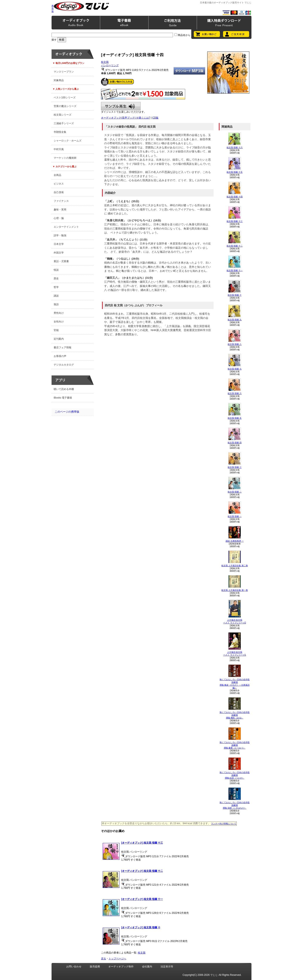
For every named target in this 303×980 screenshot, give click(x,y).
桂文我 (105, 62)
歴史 (56, 279)
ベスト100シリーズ (65, 98)
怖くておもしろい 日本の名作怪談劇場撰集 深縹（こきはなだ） (235, 805)
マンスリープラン (64, 72)
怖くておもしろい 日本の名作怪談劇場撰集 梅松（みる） (235, 715)
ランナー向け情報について (224, 823)
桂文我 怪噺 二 (235, 492)
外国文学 (59, 253)
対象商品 (59, 80)
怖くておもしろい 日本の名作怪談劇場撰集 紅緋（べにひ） (235, 775)
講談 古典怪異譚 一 (235, 541)
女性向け (59, 322)
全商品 (57, 175)
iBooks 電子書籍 (63, 398)
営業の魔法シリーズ (65, 106)
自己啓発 (59, 192)
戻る (104, 959)
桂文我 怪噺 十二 (235, 246)
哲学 (56, 287)
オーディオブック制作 (121, 967)
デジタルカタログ (64, 365)
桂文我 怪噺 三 (235, 467)
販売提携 (95, 967)
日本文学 (59, 244)
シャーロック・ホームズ (68, 141)
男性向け (59, 313)
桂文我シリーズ (62, 115)
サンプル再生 (121, 106)
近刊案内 (59, 339)
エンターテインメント (66, 227)
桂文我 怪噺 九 (235, 320)
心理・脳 (59, 218)
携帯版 (53, 9)
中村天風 (59, 149)
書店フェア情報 (62, 347)
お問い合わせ (74, 967)
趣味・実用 (60, 210)
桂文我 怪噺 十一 (235, 270)
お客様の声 (60, 356)
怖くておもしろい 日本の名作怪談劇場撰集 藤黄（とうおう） (235, 745)
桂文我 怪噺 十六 (235, 147)
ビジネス (59, 184)
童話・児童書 (61, 261)
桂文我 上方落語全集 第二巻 (235, 566)
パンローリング (110, 65)
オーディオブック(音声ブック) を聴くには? (126, 118)
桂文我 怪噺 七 (235, 369)
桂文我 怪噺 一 (235, 516)
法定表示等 (167, 967)
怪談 (56, 270)
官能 (56, 330)
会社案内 (147, 967)
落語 (56, 304)
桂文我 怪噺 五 (235, 418)
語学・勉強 (60, 235)
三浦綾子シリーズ (64, 123)
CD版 (155, 118)
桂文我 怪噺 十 (235, 295)
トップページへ (117, 959)
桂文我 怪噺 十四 (235, 197)
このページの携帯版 (67, 412)
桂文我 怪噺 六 (235, 393)
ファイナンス (61, 201)
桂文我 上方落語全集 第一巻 (235, 590)
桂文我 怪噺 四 (235, 443)
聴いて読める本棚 (64, 389)
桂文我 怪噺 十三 (235, 221)
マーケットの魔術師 (65, 158)
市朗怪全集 (60, 132)
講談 (56, 296)
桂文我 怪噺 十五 (235, 172)
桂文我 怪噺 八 (235, 344)
